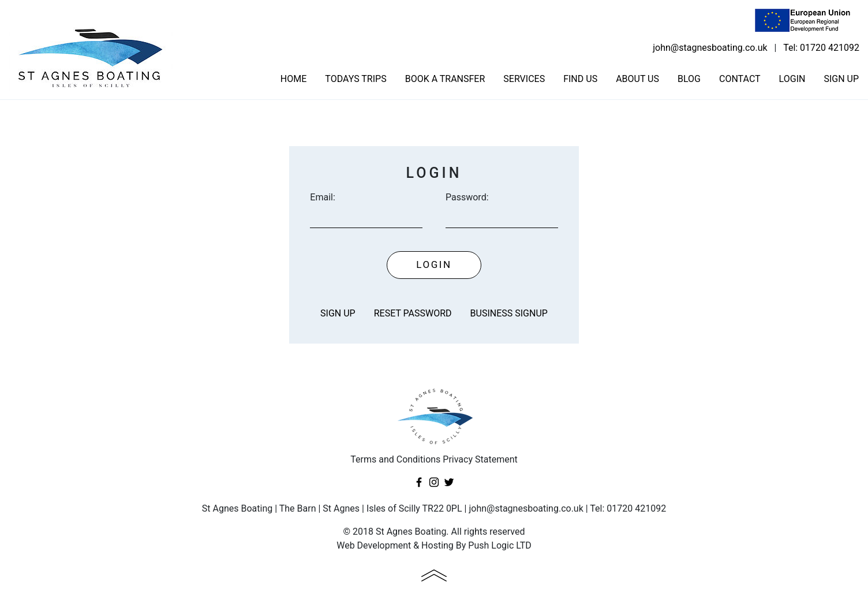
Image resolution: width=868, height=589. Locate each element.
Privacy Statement (480, 459)
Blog (689, 79)
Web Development (374, 545)
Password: (467, 197)
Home (293, 79)
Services (524, 79)
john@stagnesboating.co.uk (710, 48)
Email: (322, 197)
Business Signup (509, 313)
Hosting (437, 545)
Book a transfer (445, 79)
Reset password (413, 313)
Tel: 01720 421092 (821, 48)
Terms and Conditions (395, 459)
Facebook (419, 482)
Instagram (434, 482)
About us (637, 79)
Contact (740, 79)
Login (792, 79)
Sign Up (841, 79)
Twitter (449, 482)
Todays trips (356, 79)
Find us (580, 79)
